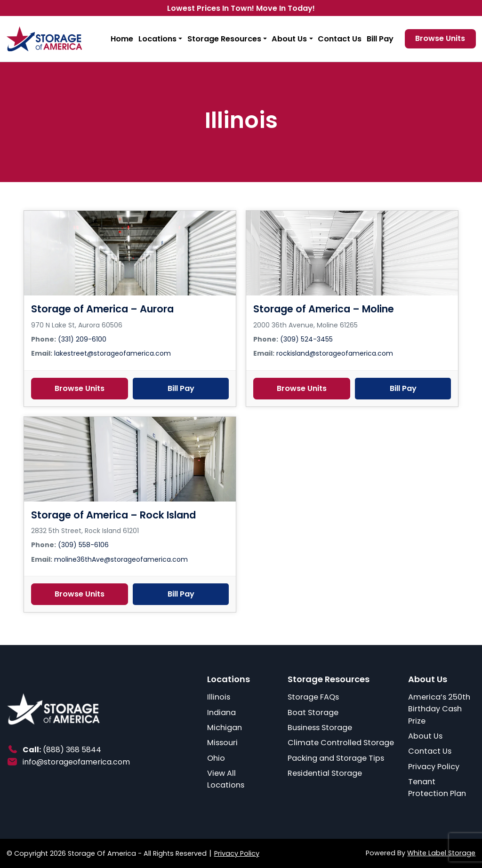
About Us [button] (289, 39)
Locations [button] (157, 39)
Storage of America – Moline (324, 309)
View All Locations (226, 779)
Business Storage (320, 728)
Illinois (219, 697)
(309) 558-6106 (83, 545)
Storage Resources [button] (224, 39)
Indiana (221, 713)
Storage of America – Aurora (102, 309)
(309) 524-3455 (306, 339)
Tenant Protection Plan (437, 788)
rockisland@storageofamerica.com (335, 353)
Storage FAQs (313, 697)
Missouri (222, 743)
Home (122, 39)
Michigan (225, 728)
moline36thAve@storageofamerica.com (121, 559)
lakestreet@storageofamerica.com (112, 353)
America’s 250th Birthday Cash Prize (439, 709)
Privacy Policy (434, 767)
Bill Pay (380, 39)
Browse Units (80, 388)
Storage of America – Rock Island (113, 515)
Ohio (216, 758)
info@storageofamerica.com (76, 762)
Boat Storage (313, 713)
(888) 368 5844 (72, 750)
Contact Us (340, 39)
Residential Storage (325, 773)
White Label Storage (441, 853)
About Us (425, 736)
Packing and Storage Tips (336, 758)
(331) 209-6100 (82, 339)
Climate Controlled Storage (341, 743)
